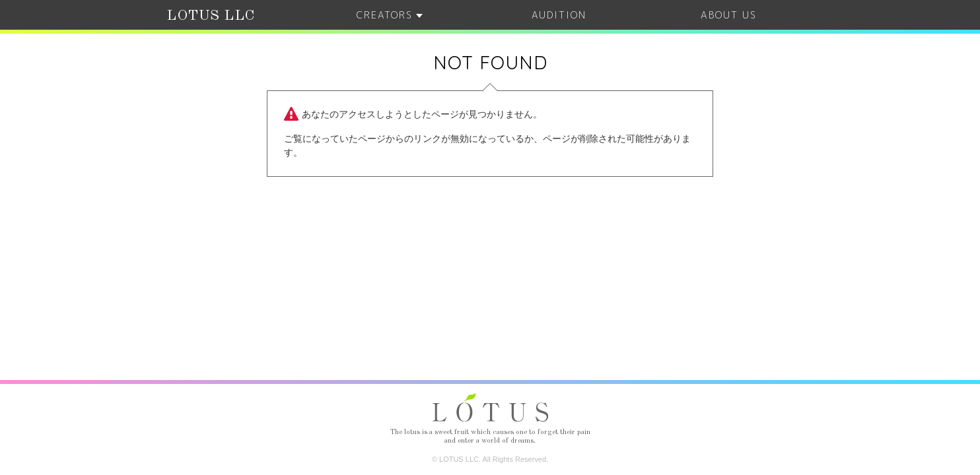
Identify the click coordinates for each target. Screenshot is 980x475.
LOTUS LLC (211, 16)
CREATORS (390, 15)
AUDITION (559, 15)
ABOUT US (729, 15)
